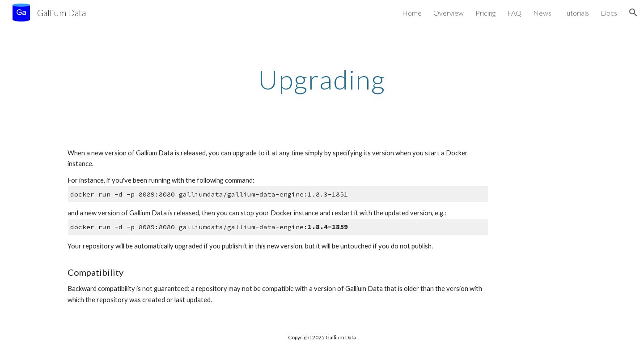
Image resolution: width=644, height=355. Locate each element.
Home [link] (412, 13)
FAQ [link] (514, 13)
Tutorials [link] (576, 13)
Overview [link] (449, 13)
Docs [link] (609, 13)
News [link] (542, 13)
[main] (322, 79)
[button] (633, 13)
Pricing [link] (485, 13)
